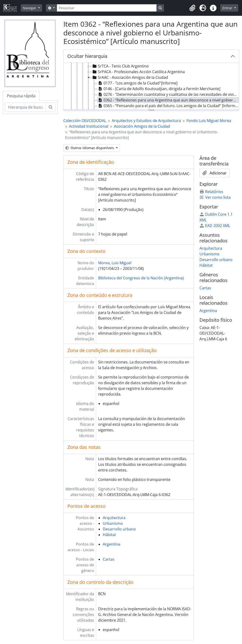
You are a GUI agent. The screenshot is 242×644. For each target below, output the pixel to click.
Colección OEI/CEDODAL (85, 121)
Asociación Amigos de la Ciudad (142, 126)
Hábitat (109, 535)
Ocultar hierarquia (87, 56)
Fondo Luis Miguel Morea (209, 121)
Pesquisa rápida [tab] (21, 96)
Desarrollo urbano (119, 529)
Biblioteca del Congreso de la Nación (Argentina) (141, 278)
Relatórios (211, 192)
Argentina (112, 544)
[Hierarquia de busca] (25, 107)
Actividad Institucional (89, 126)
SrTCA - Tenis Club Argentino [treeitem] (120, 66)
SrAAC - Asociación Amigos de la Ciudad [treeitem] (130, 77)
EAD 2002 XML (215, 226)
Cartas (109, 559)
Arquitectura (114, 518)
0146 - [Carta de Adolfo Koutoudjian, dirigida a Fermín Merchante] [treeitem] (159, 89)
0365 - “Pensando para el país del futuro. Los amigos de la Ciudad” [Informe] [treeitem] (168, 106)
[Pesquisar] (107, 8)
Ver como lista (215, 197)
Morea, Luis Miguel (115, 263)
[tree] (151, 86)
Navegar (30, 8)
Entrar (228, 8)
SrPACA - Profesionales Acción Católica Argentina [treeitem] (138, 72)
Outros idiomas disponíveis (90, 148)
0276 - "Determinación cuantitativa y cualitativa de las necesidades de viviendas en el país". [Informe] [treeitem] (168, 94)
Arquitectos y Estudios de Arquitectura (146, 121)
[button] (192, 8)
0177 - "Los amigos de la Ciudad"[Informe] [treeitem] (137, 83)
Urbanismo (113, 523)
